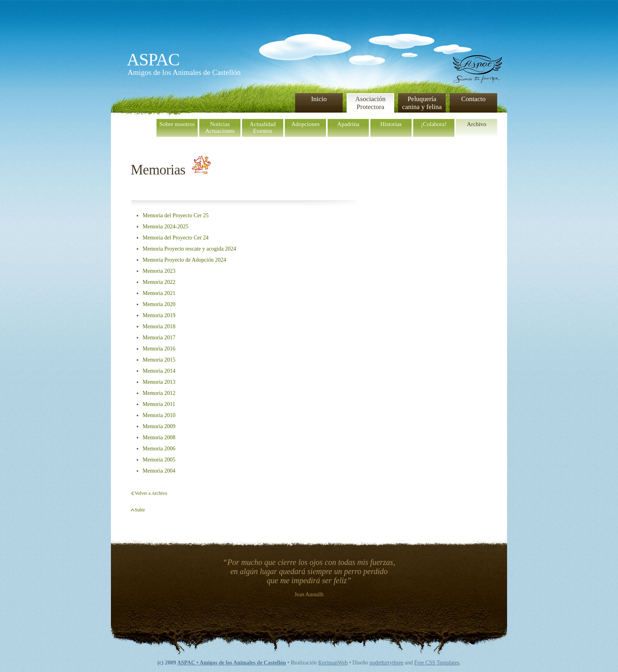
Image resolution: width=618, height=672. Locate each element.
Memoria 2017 (159, 338)
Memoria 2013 (159, 382)
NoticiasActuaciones (220, 127)
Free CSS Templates (437, 663)
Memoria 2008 (159, 437)
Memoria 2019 (159, 315)
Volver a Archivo (151, 493)
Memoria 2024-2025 (165, 227)
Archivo (476, 124)
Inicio (319, 99)
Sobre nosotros (177, 124)
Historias (391, 124)
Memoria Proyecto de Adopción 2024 (184, 260)
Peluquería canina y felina (422, 103)
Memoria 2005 (159, 460)
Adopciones (305, 124)
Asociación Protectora (370, 103)
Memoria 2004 (159, 471)
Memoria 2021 (159, 293)
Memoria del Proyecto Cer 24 (175, 238)
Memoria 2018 (159, 326)
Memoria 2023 (159, 271)
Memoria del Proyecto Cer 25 (175, 215)
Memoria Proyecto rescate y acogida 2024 (189, 249)
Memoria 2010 (159, 415)
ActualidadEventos (263, 127)
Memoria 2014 (159, 371)
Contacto (473, 99)
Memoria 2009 (159, 426)
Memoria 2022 (159, 282)
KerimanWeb (333, 663)
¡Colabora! (434, 124)
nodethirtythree (387, 663)
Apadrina (348, 124)
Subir (140, 510)
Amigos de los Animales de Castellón (184, 72)
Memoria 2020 (159, 304)
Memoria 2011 (159, 404)
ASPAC (153, 60)
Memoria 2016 (159, 349)
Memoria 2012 (159, 393)
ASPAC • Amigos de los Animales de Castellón (232, 663)
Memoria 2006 (159, 449)
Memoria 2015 (159, 360)
